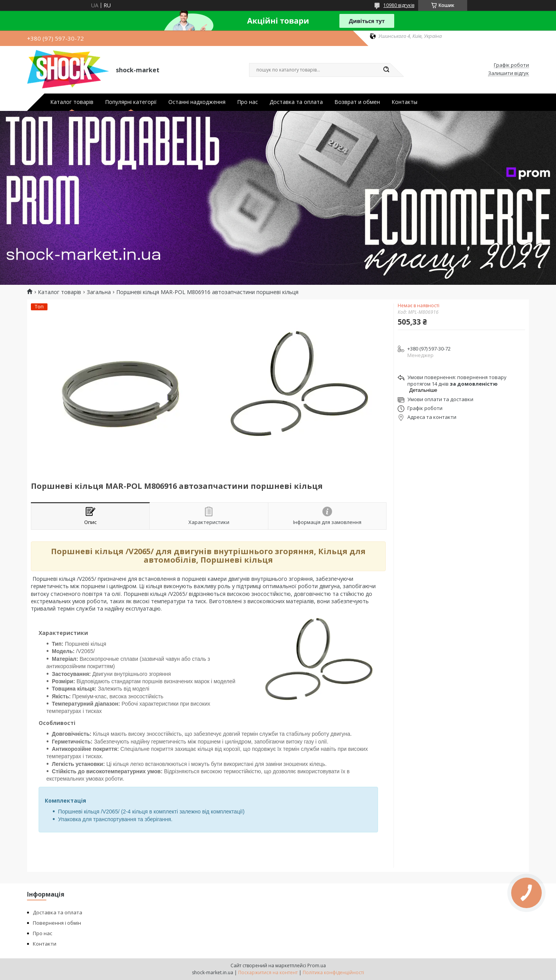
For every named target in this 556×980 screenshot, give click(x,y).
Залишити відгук (509, 73)
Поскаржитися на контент (268, 972)
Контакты (404, 102)
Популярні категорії (131, 102)
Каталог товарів (72, 102)
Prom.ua (317, 966)
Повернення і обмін (57, 923)
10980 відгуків (399, 5)
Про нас (247, 102)
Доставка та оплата (296, 102)
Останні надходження (197, 102)
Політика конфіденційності (333, 972)
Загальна (99, 292)
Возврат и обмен (357, 102)
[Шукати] (386, 70)
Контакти (45, 944)
